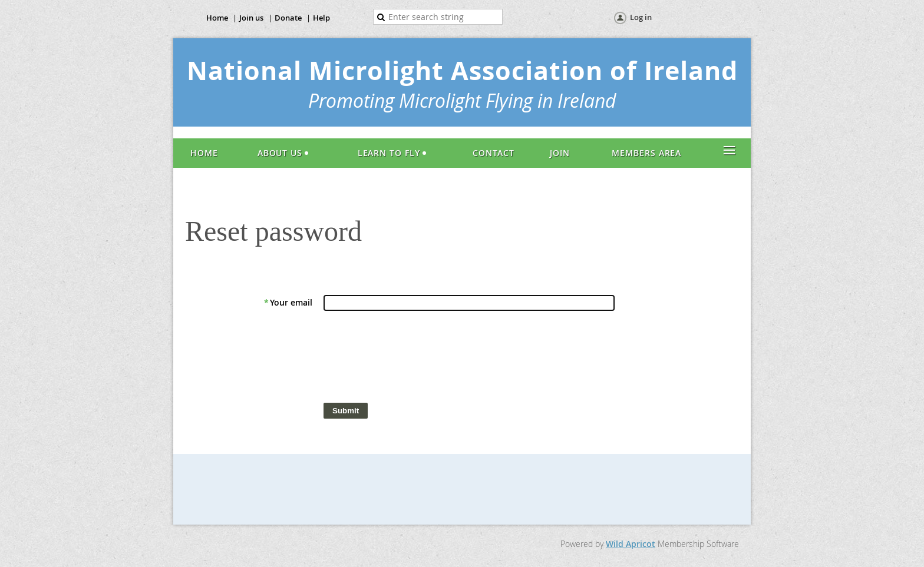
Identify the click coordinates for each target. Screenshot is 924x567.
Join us (251, 18)
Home (217, 18)
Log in (641, 17)
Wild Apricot (631, 544)
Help (321, 18)
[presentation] (413, 360)
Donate (288, 18)
